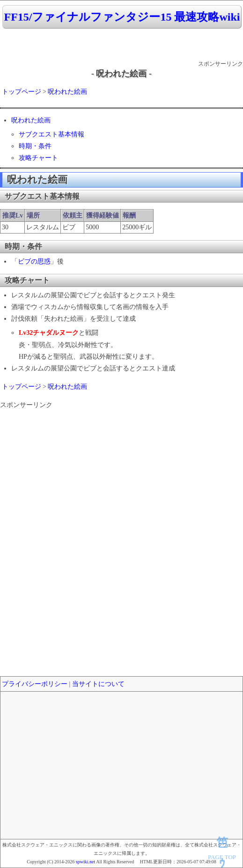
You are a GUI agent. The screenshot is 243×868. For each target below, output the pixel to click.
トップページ (22, 92)
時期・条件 (35, 146)
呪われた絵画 (67, 92)
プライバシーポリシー (35, 684)
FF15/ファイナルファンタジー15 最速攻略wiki (122, 17)
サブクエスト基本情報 (52, 134)
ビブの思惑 (34, 261)
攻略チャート (38, 158)
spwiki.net (85, 862)
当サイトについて (98, 684)
